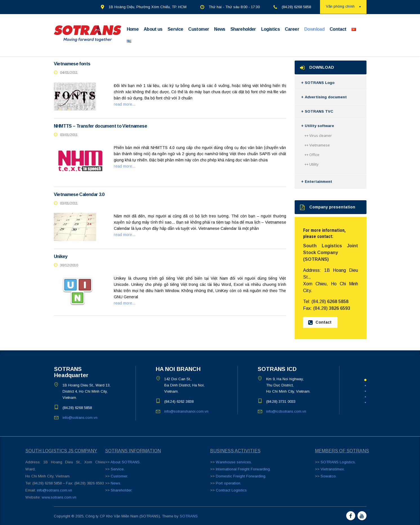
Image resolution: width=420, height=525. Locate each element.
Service (175, 29)
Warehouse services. (234, 462)
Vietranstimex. (333, 469)
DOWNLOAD (317, 67)
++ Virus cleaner (318, 135)
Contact (338, 29)
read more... (125, 104)
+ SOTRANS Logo (318, 83)
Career (292, 29)
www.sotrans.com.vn (59, 497)
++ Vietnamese (317, 145)
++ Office (312, 155)
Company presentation (328, 207)
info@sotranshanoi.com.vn (186, 411)
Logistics (270, 29)
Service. (118, 469)
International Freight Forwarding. (243, 469)
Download (314, 29)
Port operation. (228, 483)
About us (153, 29)
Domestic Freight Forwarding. (241, 476)
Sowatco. (329, 476)
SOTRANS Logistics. (338, 462)
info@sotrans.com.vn (80, 418)
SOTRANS (189, 516)
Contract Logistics (231, 490)
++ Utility (312, 164)
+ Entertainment (317, 182)
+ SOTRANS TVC (317, 111)
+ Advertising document (324, 97)
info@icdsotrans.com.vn (286, 411)
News (220, 29)
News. (116, 483)
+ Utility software (318, 126)
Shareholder (243, 29)
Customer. (119, 476)
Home (133, 29)
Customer (199, 29)
